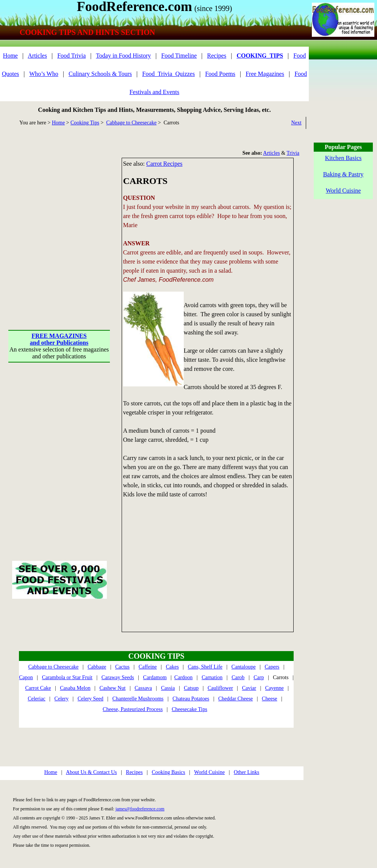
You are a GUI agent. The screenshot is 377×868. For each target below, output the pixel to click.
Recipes (217, 56)
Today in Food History (123, 56)
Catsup (191, 688)
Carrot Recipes (164, 164)
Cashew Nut (113, 688)
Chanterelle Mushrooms (138, 699)
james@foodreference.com (140, 809)
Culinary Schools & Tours (100, 74)
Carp (259, 677)
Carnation (212, 677)
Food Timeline (179, 56)
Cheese (269, 699)
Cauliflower (220, 688)
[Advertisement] (71, 229)
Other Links (246, 772)
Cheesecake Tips (189, 709)
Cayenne (275, 688)
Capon (26, 677)
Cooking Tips (85, 123)
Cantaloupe (244, 667)
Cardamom (155, 677)
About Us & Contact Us (92, 772)
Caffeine (148, 667)
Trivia (293, 153)
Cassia (168, 688)
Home (10, 56)
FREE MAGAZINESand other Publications (59, 339)
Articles (37, 56)
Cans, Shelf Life (205, 667)
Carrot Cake (38, 688)
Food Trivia (71, 56)
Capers (272, 667)
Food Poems (220, 74)
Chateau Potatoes (191, 699)
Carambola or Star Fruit (67, 677)
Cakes (172, 667)
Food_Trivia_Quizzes (168, 74)
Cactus (122, 667)
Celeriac (37, 699)
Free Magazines (265, 74)
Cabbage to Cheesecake (131, 123)
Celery (62, 699)
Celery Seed (91, 699)
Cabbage (97, 667)
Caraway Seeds (118, 677)
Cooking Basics (168, 772)
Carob (238, 677)
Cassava (143, 688)
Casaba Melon (75, 688)
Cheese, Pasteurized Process (133, 709)
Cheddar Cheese (235, 699)
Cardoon (183, 677)
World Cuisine (209, 772)
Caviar (249, 688)
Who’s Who (44, 74)
